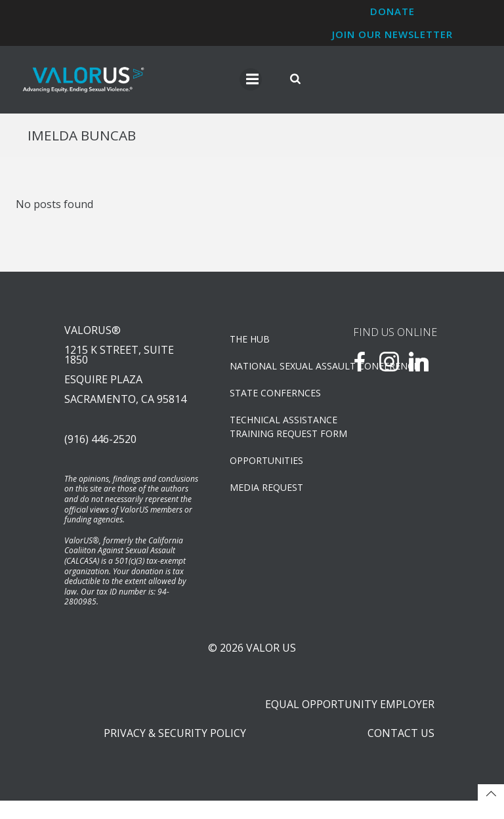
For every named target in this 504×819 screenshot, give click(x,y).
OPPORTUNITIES (267, 466)
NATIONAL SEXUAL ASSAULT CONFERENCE (274, 371)
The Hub (250, 344)
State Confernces (274, 398)
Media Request (267, 493)
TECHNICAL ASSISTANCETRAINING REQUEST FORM (274, 432)
